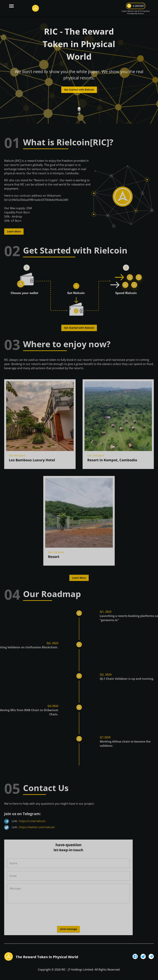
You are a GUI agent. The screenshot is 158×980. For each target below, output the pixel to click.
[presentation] (34, 914)
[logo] (35, 8)
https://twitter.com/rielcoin (37, 827)
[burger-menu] (11, 6)
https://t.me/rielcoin (32, 821)
